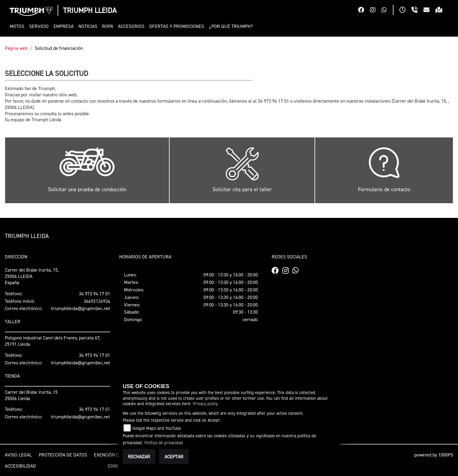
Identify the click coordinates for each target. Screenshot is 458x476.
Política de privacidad (164, 443)
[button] (18, 26)
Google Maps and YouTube (157, 428)
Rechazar (139, 456)
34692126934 (97, 301)
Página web (16, 48)
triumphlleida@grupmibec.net (81, 308)
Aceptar (174, 456)
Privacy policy (205, 404)
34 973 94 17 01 (95, 294)
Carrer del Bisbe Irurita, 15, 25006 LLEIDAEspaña (32, 276)
